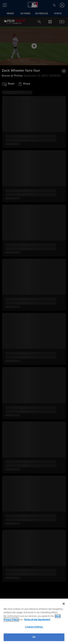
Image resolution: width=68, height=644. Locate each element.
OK (34, 637)
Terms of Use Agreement (37, 620)
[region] (34, 621)
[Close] (64, 604)
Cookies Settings (34, 627)
